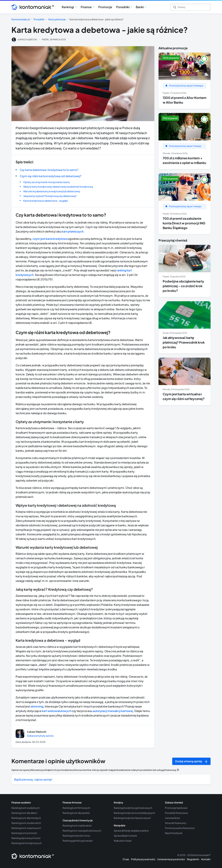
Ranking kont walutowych (26, 828)
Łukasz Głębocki (27, 39)
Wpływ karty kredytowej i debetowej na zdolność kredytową (58, 187)
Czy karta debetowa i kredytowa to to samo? (49, 170)
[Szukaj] (191, 7)
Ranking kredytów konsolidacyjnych (134, 813)
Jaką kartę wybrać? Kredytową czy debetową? (50, 196)
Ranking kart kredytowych (27, 843)
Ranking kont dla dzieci (24, 813)
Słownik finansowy (176, 823)
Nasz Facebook (174, 833)
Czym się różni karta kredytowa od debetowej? (51, 176)
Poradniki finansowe (176, 813)
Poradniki (39, 19)
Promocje (105, 7)
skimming (37, 706)
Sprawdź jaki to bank (125, 836)
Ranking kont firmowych (76, 808)
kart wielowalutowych (56, 711)
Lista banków (172, 818)
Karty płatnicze (57, 19)
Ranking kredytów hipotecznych (132, 818)
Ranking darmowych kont (26, 838)
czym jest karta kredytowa (50, 239)
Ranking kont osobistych (25, 808)
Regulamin (193, 859)
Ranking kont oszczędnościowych (82, 831)
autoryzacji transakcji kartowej (113, 711)
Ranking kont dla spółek (76, 813)
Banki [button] (140, 7)
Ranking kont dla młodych (26, 818)
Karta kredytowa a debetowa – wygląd (45, 201)
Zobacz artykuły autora (40, 736)
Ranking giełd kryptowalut (78, 841)
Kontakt (206, 859)
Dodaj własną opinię (189, 761)
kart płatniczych (73, 231)
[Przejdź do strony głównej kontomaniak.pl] (31, 7)
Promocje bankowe (176, 808)
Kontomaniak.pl (21, 19)
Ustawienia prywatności (171, 859)
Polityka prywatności (143, 859)
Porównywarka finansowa (180, 828)
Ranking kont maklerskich (77, 825)
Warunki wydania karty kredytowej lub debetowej (52, 191)
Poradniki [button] (123, 7)
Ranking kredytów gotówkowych (133, 808)
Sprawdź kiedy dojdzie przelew (131, 831)
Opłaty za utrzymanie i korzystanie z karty (47, 182)
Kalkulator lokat (123, 841)
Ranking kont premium (24, 833)
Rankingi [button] (68, 7)
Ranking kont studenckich (26, 823)
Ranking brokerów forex (76, 836)
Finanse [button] (86, 7)
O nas (126, 859)
